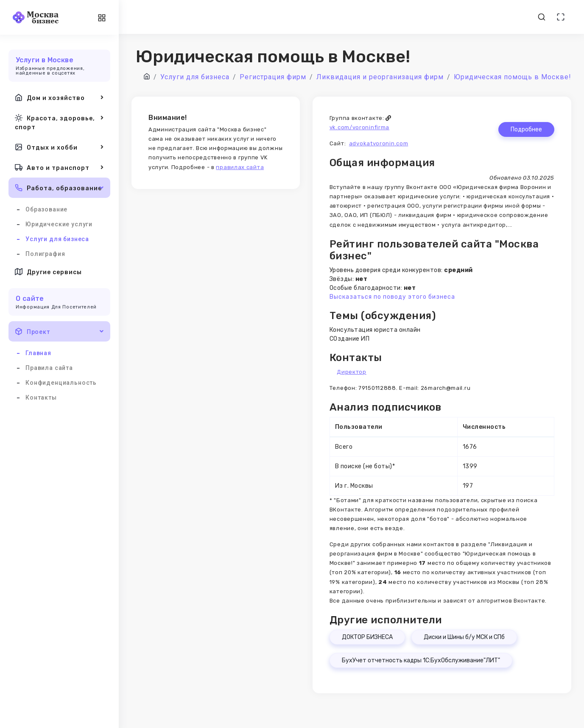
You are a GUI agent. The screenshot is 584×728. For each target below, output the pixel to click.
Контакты (41, 397)
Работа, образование (59, 188)
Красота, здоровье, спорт (59, 122)
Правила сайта (49, 368)
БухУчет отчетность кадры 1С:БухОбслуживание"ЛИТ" (421, 660)
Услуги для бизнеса (57, 239)
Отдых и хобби (59, 147)
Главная (38, 353)
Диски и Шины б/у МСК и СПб (464, 637)
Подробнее (526, 129)
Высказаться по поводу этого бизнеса (392, 297)
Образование (46, 209)
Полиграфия (45, 254)
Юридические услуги (59, 224)
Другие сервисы (48, 272)
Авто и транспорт (59, 167)
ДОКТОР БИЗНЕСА (367, 637)
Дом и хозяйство (59, 97)
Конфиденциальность (61, 383)
